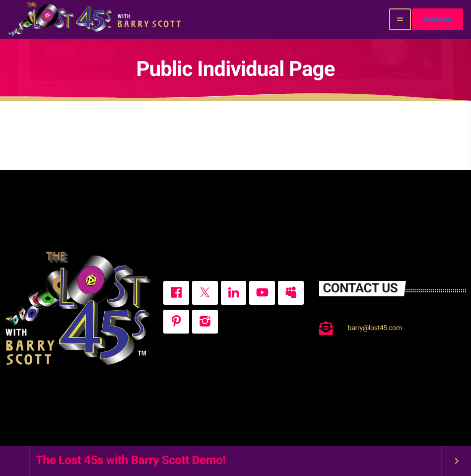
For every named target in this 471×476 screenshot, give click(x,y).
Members (437, 19)
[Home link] (96, 19)
